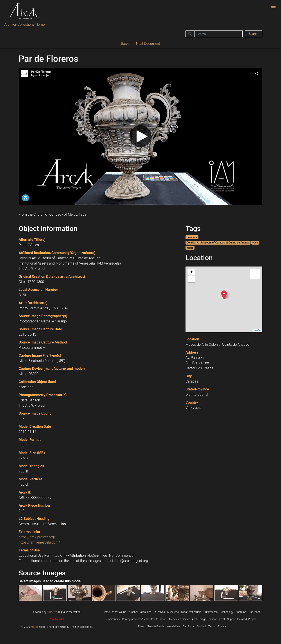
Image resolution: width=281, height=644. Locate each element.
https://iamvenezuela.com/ (39, 542)
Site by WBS (57, 619)
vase (255, 243)
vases (190, 248)
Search (253, 34)
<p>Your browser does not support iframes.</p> (140, 136)
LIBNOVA (52, 612)
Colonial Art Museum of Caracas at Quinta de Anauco (218, 243)
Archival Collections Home (25, 24)
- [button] (191, 279)
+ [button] (192, 272)
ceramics (192, 237)
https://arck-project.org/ (37, 537)
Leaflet (258, 330)
